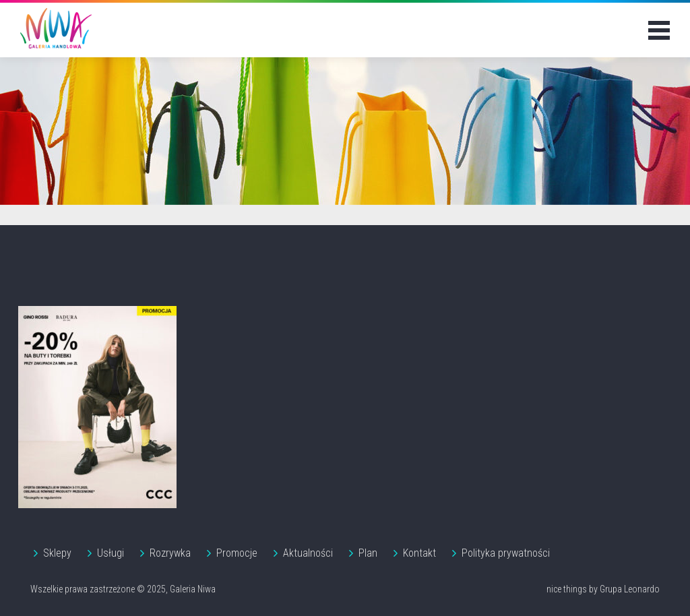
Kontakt (419, 553)
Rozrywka (170, 553)
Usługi (111, 553)
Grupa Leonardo (630, 589)
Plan (368, 553)
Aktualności (308, 553)
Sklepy (57, 553)
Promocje (237, 553)
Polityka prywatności (506, 553)
